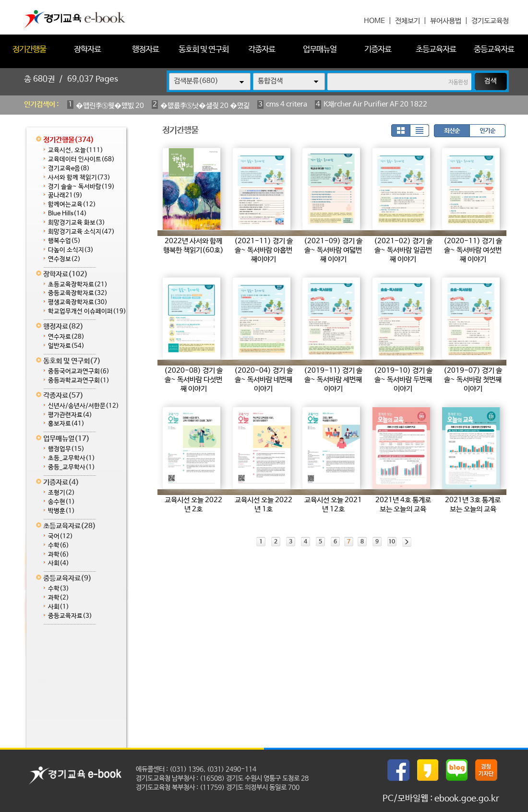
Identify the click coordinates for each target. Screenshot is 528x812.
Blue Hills (67, 214)
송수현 (61, 502)
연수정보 (64, 259)
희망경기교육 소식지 (81, 232)
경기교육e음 (69, 169)
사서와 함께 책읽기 (79, 178)
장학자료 (87, 50)
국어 (60, 536)
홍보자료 (66, 424)
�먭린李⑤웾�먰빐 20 (110, 106)
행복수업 (64, 241)
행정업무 (66, 449)
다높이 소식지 (71, 250)
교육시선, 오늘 (76, 150)
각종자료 (262, 50)
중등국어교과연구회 (79, 371)
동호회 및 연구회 (204, 50)
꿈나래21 (65, 195)
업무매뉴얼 (320, 50)
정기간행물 (29, 50)
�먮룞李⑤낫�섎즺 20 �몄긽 (205, 106)
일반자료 (66, 346)
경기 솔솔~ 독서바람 (81, 187)
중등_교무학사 (72, 467)
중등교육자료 (494, 50)
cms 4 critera (287, 104)
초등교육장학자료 (78, 285)
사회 (59, 563)
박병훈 (61, 511)
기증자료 (378, 50)
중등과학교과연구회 (79, 381)
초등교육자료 (436, 50)
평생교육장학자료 (78, 302)
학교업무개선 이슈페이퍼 (87, 312)
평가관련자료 (70, 415)
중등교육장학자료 (78, 293)
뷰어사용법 (446, 21)
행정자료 (145, 50)
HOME (374, 21)
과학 (59, 555)
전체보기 (408, 21)
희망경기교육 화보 (77, 223)
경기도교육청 (490, 21)
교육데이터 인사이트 (81, 159)
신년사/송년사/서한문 (84, 406)
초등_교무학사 (72, 458)
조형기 (61, 493)
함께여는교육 (72, 205)
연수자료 (66, 337)
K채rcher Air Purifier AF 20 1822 (375, 104)
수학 (59, 546)
